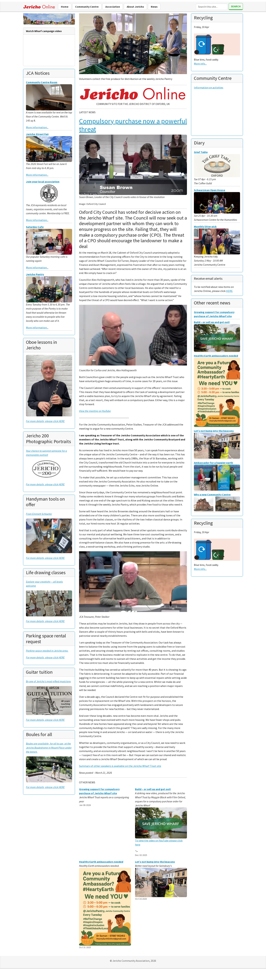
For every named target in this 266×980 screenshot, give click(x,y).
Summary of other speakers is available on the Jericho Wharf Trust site (120, 766)
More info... (200, 64)
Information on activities (209, 87)
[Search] (212, 7)
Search (236, 6)
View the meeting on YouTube (95, 411)
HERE (229, 291)
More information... (37, 127)
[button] (87, 48)
